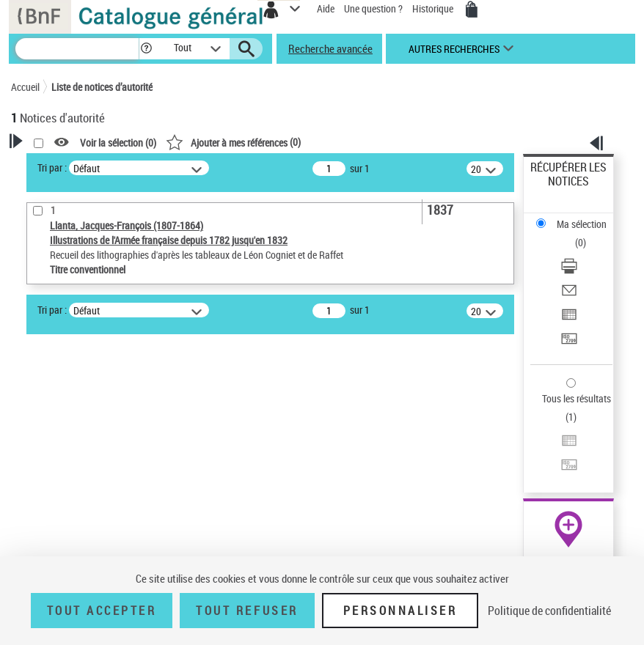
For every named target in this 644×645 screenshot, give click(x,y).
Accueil (25, 87)
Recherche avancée (330, 48)
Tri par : (52, 167)
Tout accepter (102, 611)
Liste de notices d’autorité (102, 87)
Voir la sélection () (118, 143)
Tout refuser (247, 611)
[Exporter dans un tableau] (569, 319)
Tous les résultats (577, 398)
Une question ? (373, 8)
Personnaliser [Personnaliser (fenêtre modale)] (400, 611)
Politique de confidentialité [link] (549, 611)
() (233, 142)
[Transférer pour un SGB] (569, 343)
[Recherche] (77, 49)
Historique (434, 8)
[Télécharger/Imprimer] (569, 271)
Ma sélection (582, 224)
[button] (146, 49)
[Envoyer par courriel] (569, 295)
